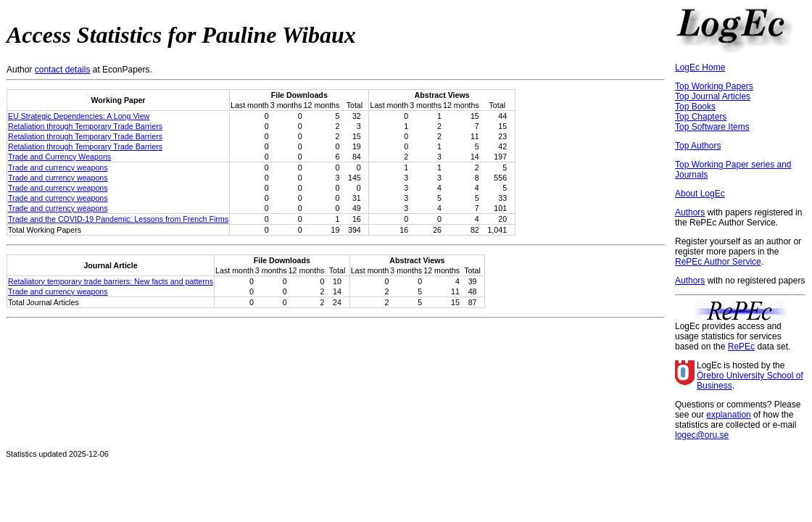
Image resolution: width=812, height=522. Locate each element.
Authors (690, 212)
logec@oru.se (702, 435)
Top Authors (698, 146)
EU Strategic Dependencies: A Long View (79, 116)
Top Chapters (701, 117)
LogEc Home (700, 67)
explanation (728, 415)
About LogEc (700, 194)
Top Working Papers (714, 86)
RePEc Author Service (718, 262)
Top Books (695, 107)
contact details (63, 70)
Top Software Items (712, 127)
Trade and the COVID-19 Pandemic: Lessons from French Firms (118, 219)
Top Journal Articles (713, 96)
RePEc (741, 347)
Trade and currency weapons (58, 167)
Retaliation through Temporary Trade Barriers (85, 126)
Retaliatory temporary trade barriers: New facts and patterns (111, 281)
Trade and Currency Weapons (59, 157)
